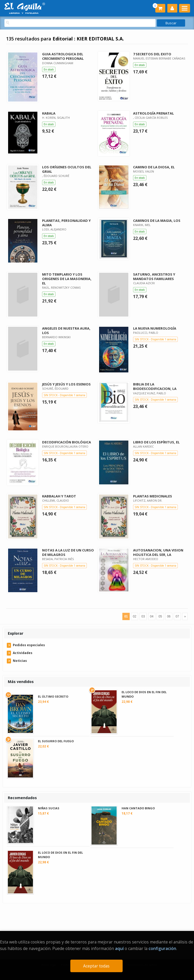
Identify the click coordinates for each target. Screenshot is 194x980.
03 (143, 616)
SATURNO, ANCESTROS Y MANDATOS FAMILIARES (154, 277)
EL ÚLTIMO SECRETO (53, 696)
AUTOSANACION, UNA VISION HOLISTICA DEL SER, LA (158, 552)
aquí (119, 948)
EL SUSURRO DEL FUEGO (56, 741)
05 (160, 616)
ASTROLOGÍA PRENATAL (153, 113)
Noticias (20, 661)
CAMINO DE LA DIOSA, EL (154, 167)
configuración (162, 948)
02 (135, 616)
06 (169, 616)
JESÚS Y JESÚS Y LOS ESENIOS (66, 384)
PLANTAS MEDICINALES (153, 496)
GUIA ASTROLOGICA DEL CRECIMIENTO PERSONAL (63, 56)
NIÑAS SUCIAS (49, 808)
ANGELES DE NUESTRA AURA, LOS (66, 331)
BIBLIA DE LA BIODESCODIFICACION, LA (155, 386)
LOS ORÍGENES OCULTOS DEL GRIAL (67, 169)
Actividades (23, 653)
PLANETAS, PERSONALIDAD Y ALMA (66, 223)
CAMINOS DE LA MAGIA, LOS (157, 221)
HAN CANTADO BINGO (138, 808)
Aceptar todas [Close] (96, 966)
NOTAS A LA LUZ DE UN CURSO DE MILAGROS (68, 552)
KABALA (49, 113)
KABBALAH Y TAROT (59, 496)
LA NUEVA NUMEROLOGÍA (155, 328)
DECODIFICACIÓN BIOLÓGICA (67, 442)
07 (177, 616)
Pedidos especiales (29, 645)
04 (152, 616)
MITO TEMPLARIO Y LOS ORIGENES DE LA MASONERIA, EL (67, 279)
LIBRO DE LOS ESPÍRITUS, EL (156, 442)
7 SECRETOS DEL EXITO (152, 54)
